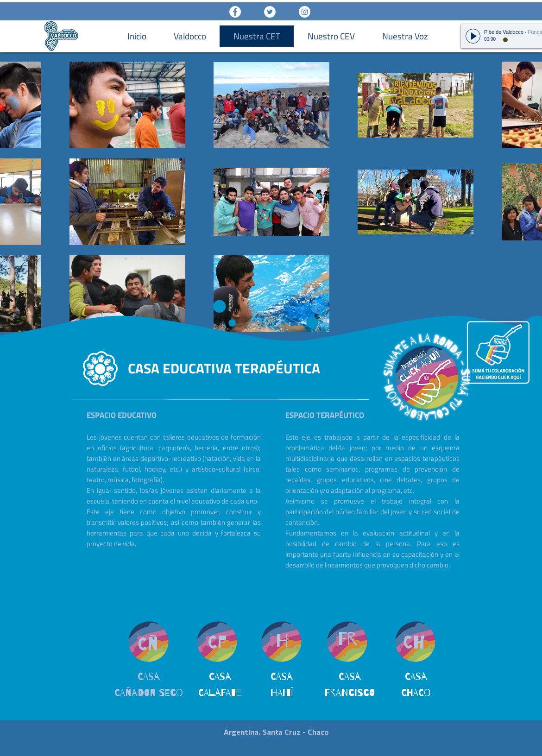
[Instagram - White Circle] (305, 12)
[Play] (473, 36)
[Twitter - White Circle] (270, 12)
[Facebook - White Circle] (235, 12)
